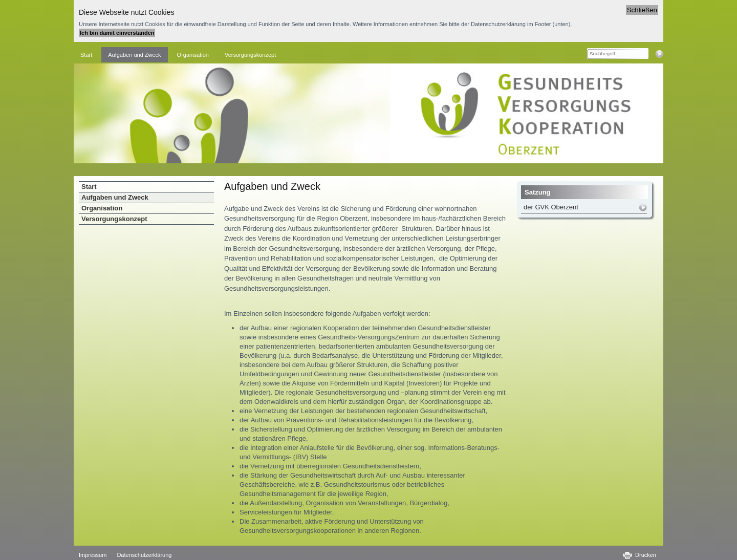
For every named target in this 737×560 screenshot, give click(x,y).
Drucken (646, 555)
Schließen (642, 10)
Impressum (93, 555)
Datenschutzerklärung (144, 555)
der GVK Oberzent (551, 207)
